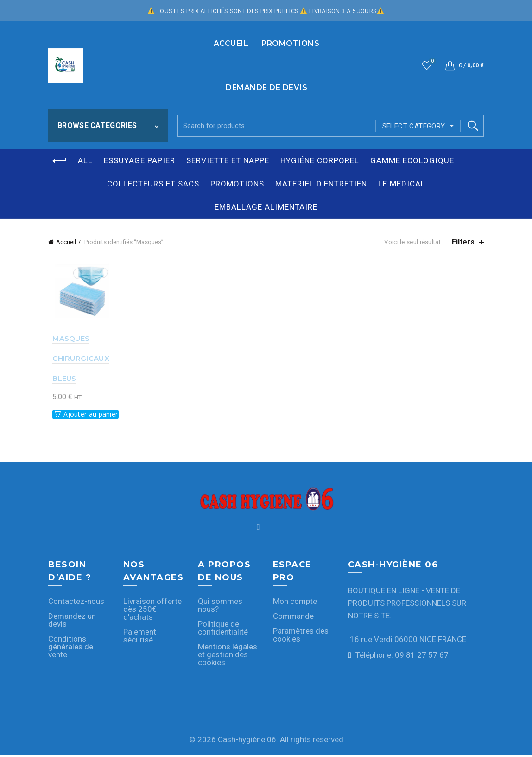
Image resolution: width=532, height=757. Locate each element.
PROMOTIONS (290, 43)
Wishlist (432, 61)
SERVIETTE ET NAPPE (228, 160)
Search (472, 126)
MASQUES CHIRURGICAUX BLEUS (77, 360)
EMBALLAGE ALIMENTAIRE (266, 207)
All (85, 160)
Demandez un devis (72, 621)
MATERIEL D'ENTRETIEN (321, 184)
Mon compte (295, 603)
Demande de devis (266, 87)
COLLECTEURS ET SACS (153, 184)
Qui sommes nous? (220, 606)
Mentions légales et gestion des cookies (228, 656)
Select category (414, 126)
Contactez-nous (76, 603)
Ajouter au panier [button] (86, 415)
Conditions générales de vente (71, 648)
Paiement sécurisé (140, 637)
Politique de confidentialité (223, 629)
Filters (463, 242)
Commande (293, 617)
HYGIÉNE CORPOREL (320, 160)
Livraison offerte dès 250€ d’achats (152, 610)
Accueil (231, 43)
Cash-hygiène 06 (247, 741)
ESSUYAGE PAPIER (139, 160)
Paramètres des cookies (301, 636)
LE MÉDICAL (402, 184)
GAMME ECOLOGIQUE (412, 160)
